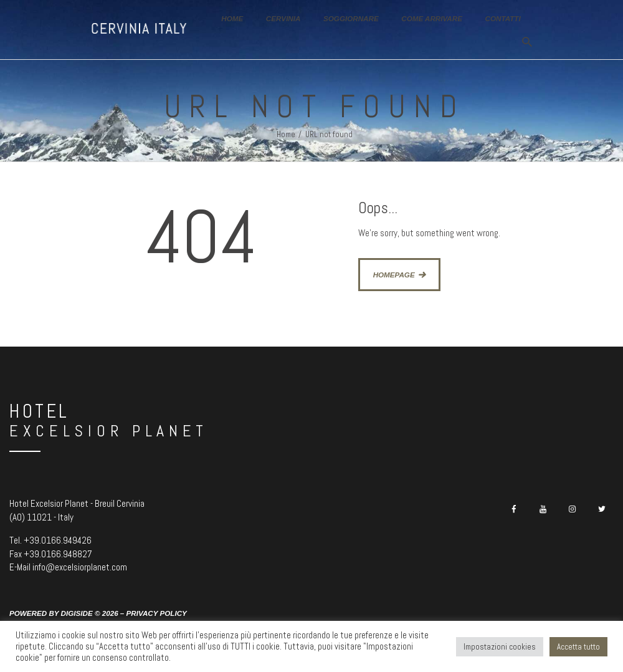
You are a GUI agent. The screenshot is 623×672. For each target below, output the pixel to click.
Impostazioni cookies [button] (500, 647)
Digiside (77, 613)
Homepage (394, 275)
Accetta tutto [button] (578, 647)
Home (286, 134)
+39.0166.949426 (58, 540)
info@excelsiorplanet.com (80, 567)
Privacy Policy (157, 613)
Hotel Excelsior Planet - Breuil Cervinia (77, 503)
